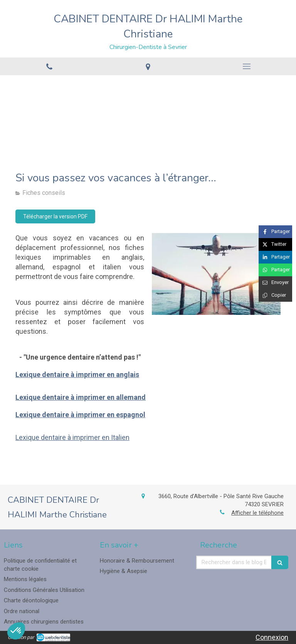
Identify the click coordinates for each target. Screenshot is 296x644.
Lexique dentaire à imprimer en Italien (72, 437)
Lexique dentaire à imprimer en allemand (81, 397)
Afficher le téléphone (257, 513)
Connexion (272, 637)
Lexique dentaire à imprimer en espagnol (80, 415)
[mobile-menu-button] (247, 66)
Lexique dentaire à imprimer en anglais (77, 374)
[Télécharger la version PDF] (55, 216)
